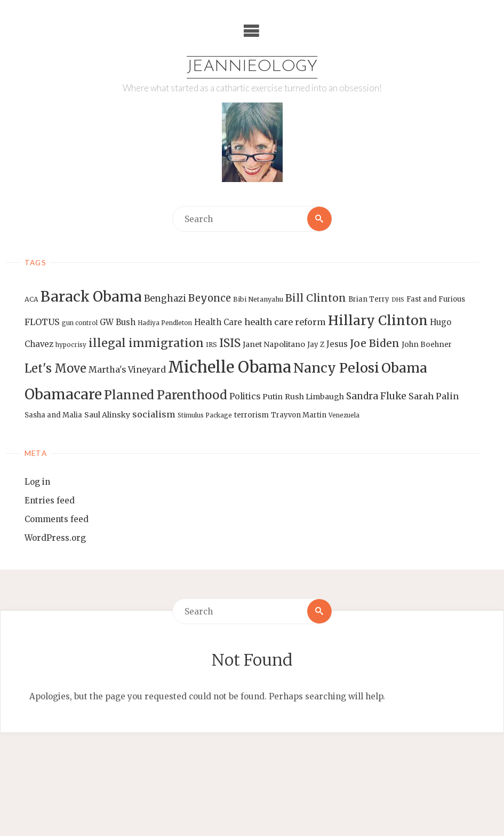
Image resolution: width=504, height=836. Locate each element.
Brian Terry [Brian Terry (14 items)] (369, 299)
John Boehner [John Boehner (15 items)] (427, 345)
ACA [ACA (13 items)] (31, 299)
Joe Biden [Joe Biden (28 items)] (375, 343)
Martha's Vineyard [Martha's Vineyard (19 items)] (127, 369)
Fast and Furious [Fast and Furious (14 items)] (436, 299)
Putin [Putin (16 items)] (273, 397)
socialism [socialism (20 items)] (154, 414)
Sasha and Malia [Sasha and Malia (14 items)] (53, 415)
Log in (37, 482)
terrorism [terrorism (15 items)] (251, 415)
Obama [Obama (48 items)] (404, 368)
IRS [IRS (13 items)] (211, 345)
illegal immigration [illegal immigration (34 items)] (146, 343)
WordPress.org (55, 538)
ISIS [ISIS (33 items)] (230, 343)
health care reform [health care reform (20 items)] (285, 322)
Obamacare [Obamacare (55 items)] (63, 394)
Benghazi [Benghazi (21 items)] (165, 299)
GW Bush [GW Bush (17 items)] (118, 322)
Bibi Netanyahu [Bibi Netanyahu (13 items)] (258, 299)
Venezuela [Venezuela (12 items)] (344, 415)
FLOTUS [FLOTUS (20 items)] (42, 322)
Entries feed (50, 500)
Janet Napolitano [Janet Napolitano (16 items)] (274, 344)
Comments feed (57, 519)
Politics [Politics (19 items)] (245, 396)
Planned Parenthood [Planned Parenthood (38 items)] (166, 395)
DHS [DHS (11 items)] (398, 300)
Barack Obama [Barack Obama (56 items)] (91, 297)
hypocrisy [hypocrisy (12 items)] (71, 345)
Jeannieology (252, 67)
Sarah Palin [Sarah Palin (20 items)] (434, 396)
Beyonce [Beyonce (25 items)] (210, 298)
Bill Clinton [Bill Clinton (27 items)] (316, 298)
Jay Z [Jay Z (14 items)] (316, 345)
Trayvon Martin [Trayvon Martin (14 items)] (299, 415)
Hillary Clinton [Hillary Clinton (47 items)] (378, 321)
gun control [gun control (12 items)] (80, 323)
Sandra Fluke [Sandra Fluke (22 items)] (376, 396)
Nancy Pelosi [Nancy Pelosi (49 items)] (336, 368)
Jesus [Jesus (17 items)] (337, 344)
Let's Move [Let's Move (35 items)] (55, 368)
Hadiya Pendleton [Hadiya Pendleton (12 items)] (165, 323)
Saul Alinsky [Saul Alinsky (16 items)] (107, 415)
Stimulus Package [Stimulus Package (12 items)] (205, 415)
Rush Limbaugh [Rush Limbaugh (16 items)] (314, 397)
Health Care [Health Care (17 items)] (218, 322)
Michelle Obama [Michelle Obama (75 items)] (230, 367)
